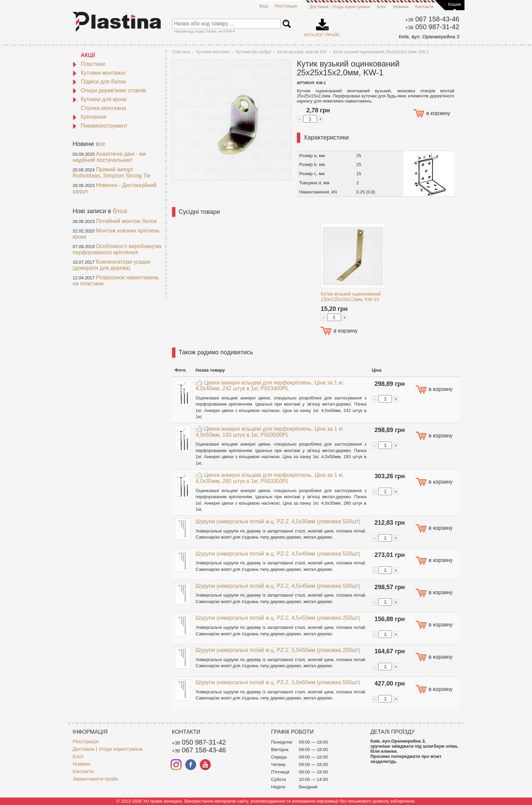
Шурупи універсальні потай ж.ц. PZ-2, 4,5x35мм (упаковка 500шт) (278, 521)
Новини (401, 7)
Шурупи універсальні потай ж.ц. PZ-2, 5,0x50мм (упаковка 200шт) (278, 650)
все (100, 144)
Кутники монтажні (99, 73)
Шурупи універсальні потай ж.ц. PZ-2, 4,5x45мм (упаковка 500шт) (278, 586)
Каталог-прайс (322, 25)
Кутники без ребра (254, 52)
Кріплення (89, 117)
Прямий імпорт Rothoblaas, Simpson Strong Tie (111, 173)
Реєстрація (286, 6)
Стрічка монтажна (103, 108)
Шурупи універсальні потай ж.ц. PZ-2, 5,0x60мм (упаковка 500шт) (278, 682)
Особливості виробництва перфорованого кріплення (117, 249)
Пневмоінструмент (100, 126)
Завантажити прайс (96, 779)
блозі (120, 211)
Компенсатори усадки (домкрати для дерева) (111, 265)
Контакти (424, 7)
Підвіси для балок (99, 82)
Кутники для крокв (100, 99)
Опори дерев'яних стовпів (109, 90)
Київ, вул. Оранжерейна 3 (429, 36)
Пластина (181, 52)
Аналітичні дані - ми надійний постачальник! (109, 157)
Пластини (89, 64)
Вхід (264, 6)
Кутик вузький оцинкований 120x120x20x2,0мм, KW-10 (351, 296)
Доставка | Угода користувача (340, 7)
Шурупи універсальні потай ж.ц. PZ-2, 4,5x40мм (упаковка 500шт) (278, 554)
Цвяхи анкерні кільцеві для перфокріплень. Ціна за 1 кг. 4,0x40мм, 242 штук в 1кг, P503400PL (270, 386)
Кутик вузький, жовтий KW (302, 52)
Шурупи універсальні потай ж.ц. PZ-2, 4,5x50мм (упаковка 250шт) (278, 618)
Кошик (455, 4)
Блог (381, 7)
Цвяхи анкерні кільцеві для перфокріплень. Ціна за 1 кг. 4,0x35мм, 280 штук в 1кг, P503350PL (270, 478)
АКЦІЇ (88, 55)
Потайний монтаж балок (126, 221)
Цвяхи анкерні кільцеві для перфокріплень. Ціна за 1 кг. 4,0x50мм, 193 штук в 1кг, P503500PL (270, 432)
